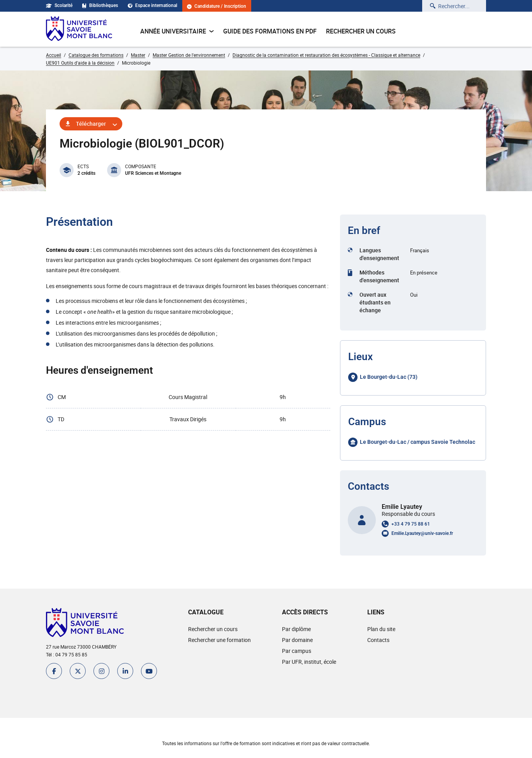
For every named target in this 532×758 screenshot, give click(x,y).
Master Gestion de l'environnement (189, 55)
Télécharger (91, 124)
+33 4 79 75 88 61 (411, 524)
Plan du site (381, 629)
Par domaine (297, 640)
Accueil (54, 55)
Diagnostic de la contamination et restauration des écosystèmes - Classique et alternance (326, 55)
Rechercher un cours (361, 31)
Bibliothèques (100, 5)
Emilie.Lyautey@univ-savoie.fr (422, 533)
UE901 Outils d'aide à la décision (80, 63)
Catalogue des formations (96, 55)
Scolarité (59, 5)
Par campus (297, 651)
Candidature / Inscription (217, 6)
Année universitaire (177, 31)
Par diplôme (296, 629)
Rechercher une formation (219, 640)
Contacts (378, 640)
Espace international (152, 5)
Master (138, 55)
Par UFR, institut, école (309, 662)
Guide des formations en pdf (270, 31)
